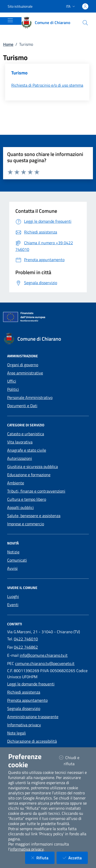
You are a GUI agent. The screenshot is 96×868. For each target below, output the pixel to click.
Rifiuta (43, 858)
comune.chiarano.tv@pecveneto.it (45, 663)
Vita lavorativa (20, 442)
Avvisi (12, 568)
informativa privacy (27, 849)
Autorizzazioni (20, 458)
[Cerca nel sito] (85, 23)
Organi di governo (23, 365)
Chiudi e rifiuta (73, 761)
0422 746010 (26, 639)
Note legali (17, 733)
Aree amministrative (25, 373)
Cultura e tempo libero (27, 499)
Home (8, 44)
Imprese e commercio (26, 524)
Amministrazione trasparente (33, 717)
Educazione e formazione (29, 475)
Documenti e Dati (22, 406)
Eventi (13, 605)
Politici (13, 389)
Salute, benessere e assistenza (34, 516)
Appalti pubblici (20, 507)
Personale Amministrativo (30, 397)
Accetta (75, 858)
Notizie (13, 552)
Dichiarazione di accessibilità (32, 741)
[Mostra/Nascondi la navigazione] (10, 20)
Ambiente (16, 483)
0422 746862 (26, 647)
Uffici (12, 381)
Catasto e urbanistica (26, 434)
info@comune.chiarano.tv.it (44, 655)
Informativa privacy (24, 725)
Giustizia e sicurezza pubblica (33, 466)
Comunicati (17, 560)
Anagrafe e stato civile (27, 450)
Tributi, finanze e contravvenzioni (36, 491)
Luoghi (13, 596)
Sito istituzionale (20, 6)
